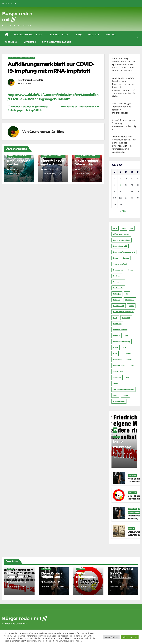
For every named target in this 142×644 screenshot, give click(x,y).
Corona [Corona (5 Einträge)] (126, 258)
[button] (138, 38)
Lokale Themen (60, 35)
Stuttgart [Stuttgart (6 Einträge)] (117, 377)
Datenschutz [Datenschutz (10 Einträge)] (118, 270)
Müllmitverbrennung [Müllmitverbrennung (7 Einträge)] (122, 342)
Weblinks (11, 42)
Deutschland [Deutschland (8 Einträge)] (118, 282)
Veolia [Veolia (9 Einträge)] (116, 383)
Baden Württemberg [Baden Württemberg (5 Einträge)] (122, 240)
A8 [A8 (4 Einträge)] (132, 228)
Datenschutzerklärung (57, 42)
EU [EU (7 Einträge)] (127, 294)
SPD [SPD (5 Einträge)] (132, 365)
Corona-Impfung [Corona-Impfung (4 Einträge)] (120, 264)
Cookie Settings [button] (111, 637)
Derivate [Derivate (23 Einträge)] (117, 276)
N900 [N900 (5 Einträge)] (116, 348)
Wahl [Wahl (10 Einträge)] (115, 395)
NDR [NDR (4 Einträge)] (125, 348)
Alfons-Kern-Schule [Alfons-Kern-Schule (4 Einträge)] (121, 234)
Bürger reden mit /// (24, 618)
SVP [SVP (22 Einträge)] (127, 377)
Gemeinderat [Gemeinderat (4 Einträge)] (119, 306)
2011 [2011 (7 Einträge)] (115, 228)
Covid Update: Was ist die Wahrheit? (86, 164)
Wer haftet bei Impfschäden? (80, 107)
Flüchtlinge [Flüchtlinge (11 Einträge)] (130, 300)
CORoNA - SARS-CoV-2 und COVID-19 (21, 58)
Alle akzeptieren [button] (130, 637)
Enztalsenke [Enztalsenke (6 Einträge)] (118, 288)
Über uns (94, 35)
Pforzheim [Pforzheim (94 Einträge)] (117, 359)
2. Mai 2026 (50, 582)
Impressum (29, 42)
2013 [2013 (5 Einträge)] (124, 228)
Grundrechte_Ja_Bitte (33, 80)
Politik (116, 437)
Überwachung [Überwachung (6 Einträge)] (119, 401)
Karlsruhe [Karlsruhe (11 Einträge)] (126, 318)
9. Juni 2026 (122, 453)
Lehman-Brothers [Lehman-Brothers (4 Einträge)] (120, 330)
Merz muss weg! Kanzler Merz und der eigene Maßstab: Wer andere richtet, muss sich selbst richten (124, 64)
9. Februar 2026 (87, 582)
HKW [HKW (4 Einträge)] (115, 318)
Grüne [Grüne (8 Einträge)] (131, 306)
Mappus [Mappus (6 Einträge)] (117, 336)
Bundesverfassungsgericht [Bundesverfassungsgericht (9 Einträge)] (124, 252)
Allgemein (132, 475)
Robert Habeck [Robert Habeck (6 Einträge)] (119, 365)
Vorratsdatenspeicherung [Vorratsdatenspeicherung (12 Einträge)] (123, 389)
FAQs (79, 35)
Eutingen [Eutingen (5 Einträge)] (117, 300)
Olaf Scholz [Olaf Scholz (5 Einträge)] (126, 354)
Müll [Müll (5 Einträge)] (127, 336)
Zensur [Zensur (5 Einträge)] (125, 395)
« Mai (123, 211)
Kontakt (111, 35)
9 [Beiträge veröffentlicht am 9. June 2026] (120, 185)
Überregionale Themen (29, 35)
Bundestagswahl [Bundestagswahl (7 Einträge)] (120, 246)
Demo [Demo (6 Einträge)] (131, 270)
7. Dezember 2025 (122, 578)
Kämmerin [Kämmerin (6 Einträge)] (117, 324)
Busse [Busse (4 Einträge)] (116, 258)
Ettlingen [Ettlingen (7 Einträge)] (117, 294)
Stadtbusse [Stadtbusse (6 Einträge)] (118, 371)
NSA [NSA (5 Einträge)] (115, 354)
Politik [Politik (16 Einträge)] (129, 359)
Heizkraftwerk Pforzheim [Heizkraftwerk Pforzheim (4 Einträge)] (123, 312)
